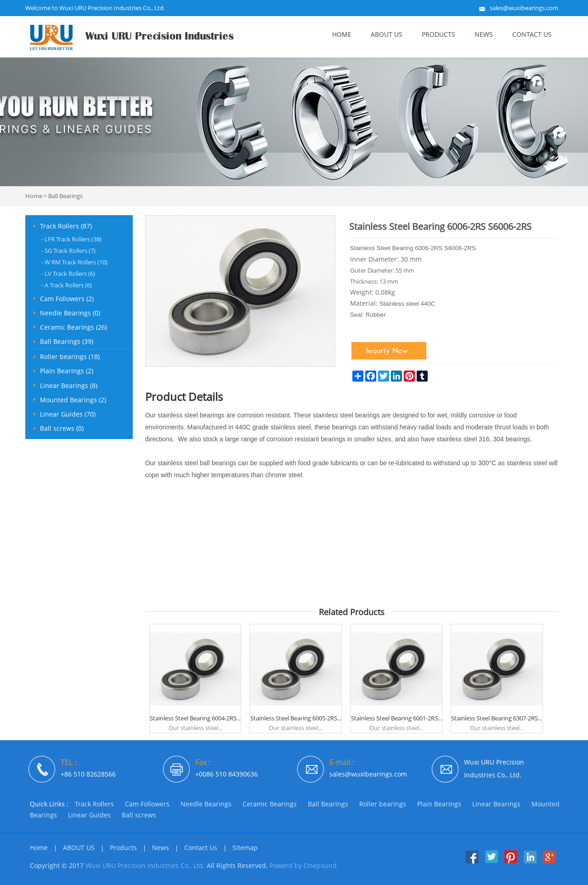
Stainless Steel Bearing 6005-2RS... (296, 718)
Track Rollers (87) (66, 226)
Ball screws (139, 815)
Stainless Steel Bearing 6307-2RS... (497, 718)
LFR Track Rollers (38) (71, 239)
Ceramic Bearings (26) (73, 327)
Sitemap (245, 848)
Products (438, 34)
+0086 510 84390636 (226, 774)
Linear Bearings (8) (69, 385)
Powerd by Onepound (303, 865)
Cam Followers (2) (67, 299)
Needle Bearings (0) (70, 313)
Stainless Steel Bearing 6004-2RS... (195, 718)
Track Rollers (94, 804)
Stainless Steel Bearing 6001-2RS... (396, 718)
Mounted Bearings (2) (73, 400)
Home (342, 34)
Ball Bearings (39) (67, 341)
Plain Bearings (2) (67, 371)
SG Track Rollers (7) (68, 251)
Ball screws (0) (62, 428)
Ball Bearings (65, 196)
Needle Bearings (206, 804)
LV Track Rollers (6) (68, 274)
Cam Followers (147, 804)
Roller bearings (383, 804)
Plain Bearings (439, 804)
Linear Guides (89, 815)
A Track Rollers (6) (67, 285)
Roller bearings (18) (70, 357)
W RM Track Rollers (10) (74, 262)
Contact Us (532, 34)
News (484, 34)
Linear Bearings (496, 804)
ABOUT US (387, 34)
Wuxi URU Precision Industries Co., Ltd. (145, 865)
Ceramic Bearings (270, 804)
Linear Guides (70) (68, 414)
